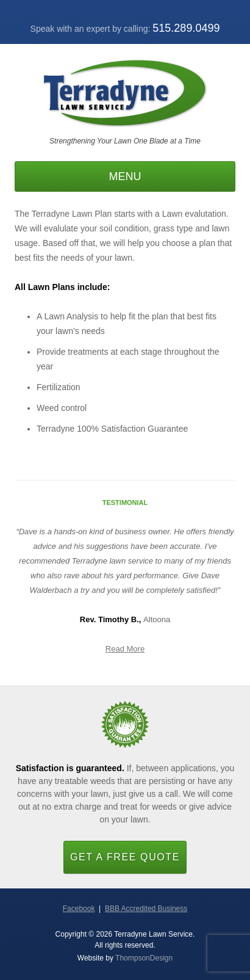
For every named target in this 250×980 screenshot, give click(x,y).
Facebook (79, 909)
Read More (125, 649)
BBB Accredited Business (146, 909)
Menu (125, 176)
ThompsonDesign (144, 958)
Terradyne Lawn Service (125, 93)
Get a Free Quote (125, 857)
